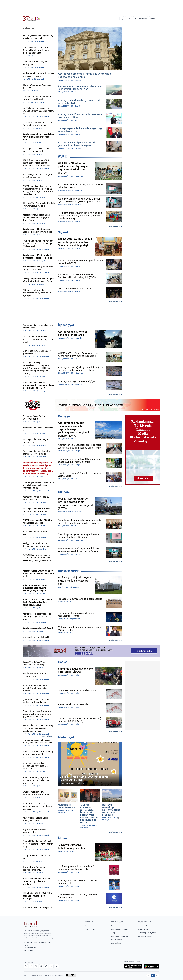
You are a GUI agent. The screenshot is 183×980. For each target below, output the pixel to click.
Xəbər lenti (30, 28)
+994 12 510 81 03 (30, 948)
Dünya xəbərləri (69, 571)
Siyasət (63, 232)
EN (149, 975)
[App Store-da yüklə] (133, 966)
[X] (36, 966)
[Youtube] (41, 966)
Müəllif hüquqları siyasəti (147, 933)
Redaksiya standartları (120, 936)
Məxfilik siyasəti (143, 929)
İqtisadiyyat (66, 325)
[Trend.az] (31, 19)
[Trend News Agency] (30, 924)
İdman (62, 838)
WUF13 (63, 157)
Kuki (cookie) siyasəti (145, 936)
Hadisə (63, 662)
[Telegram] (46, 966)
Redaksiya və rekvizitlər (120, 929)
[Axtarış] (122, 19)
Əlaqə (113, 933)
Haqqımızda (116, 926)
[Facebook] (31, 966)
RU (157, 975)
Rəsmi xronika (90, 929)
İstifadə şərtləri (143, 926)
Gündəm (64, 492)
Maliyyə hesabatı (117, 943)
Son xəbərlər (89, 926)
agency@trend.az (29, 950)
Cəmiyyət (64, 416)
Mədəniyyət (66, 737)
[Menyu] (155, 19)
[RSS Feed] (57, 966)
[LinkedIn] (51, 966)
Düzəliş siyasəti (117, 940)
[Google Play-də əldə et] (152, 966)
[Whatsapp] (26, 966)
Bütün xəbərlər (115, 226)
